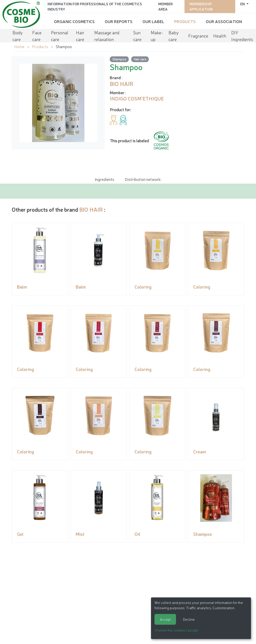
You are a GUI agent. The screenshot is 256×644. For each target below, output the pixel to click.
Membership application (201, 6)
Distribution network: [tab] (143, 179)
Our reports (119, 21)
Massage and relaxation (107, 36)
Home (19, 46)
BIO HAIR (91, 209)
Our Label (153, 21)
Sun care (137, 36)
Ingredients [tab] (104, 179)
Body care (18, 36)
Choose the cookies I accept (176, 630)
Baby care (174, 36)
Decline (189, 619)
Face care (37, 36)
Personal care (60, 36)
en (243, 4)
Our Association (224, 21)
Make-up (157, 36)
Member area (165, 6)
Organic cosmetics (74, 21)
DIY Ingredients (242, 36)
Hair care (80, 36)
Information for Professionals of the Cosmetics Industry (95, 6)
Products (185, 21)
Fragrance (198, 36)
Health (220, 36)
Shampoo (119, 59)
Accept (165, 619)
